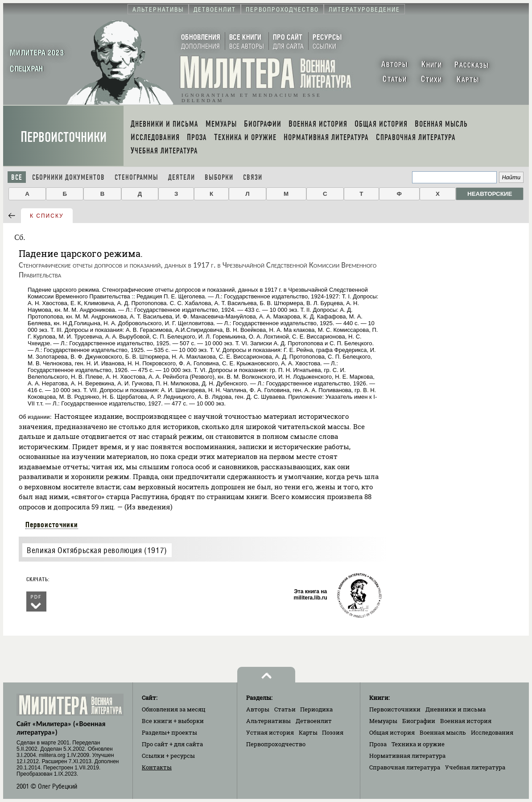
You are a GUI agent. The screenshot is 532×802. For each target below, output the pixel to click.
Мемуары (383, 721)
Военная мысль (443, 732)
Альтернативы (268, 721)
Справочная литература (405, 767)
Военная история (466, 721)
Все (17, 177)
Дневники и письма (456, 709)
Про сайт (172, 744)
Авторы (258, 709)
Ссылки (168, 756)
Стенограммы (136, 177)
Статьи (285, 709)
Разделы (169, 732)
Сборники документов (68, 177)
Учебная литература (475, 767)
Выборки (219, 177)
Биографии (419, 721)
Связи (253, 177)
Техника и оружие (418, 744)
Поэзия (333, 732)
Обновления (174, 709)
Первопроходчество (276, 744)
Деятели (181, 177)
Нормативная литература (407, 756)
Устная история (270, 732)
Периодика (316, 709)
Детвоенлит (314, 721)
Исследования (492, 732)
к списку (47, 216)
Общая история (392, 732)
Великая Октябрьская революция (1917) (97, 550)
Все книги (173, 721)
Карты (308, 732)
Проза (378, 744)
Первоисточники (64, 137)
